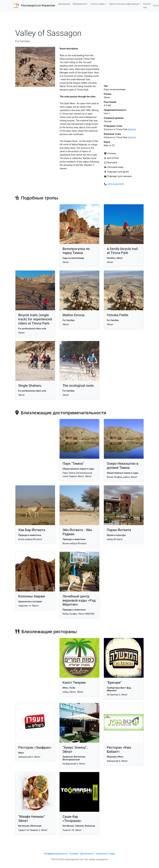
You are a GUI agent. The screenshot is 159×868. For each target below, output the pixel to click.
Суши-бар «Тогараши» (72, 819)
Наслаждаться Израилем (38, 5)
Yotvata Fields (117, 315)
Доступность (87, 854)
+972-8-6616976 (115, 184)
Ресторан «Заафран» (35, 748)
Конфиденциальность (56, 854)
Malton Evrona (73, 315)
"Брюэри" (114, 683)
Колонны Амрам (32, 596)
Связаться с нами (105, 854)
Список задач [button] (98, 4)
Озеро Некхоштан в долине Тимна (122, 466)
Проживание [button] (79, 4)
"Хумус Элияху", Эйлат (75, 750)
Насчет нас (147, 6)
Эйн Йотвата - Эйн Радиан (77, 532)
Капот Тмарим (74, 683)
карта (132, 129)
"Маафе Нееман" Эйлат (32, 819)
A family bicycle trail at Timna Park (122, 251)
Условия (74, 854)
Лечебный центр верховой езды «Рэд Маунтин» (79, 600)
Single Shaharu (30, 386)
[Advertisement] (80, 20)
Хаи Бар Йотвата (32, 530)
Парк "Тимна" (73, 464)
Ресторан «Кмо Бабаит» (119, 750)
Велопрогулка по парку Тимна (76, 251)
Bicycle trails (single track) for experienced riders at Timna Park (35, 319)
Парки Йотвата (119, 530)
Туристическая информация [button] (124, 4)
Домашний (64, 4)
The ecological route (78, 386)
